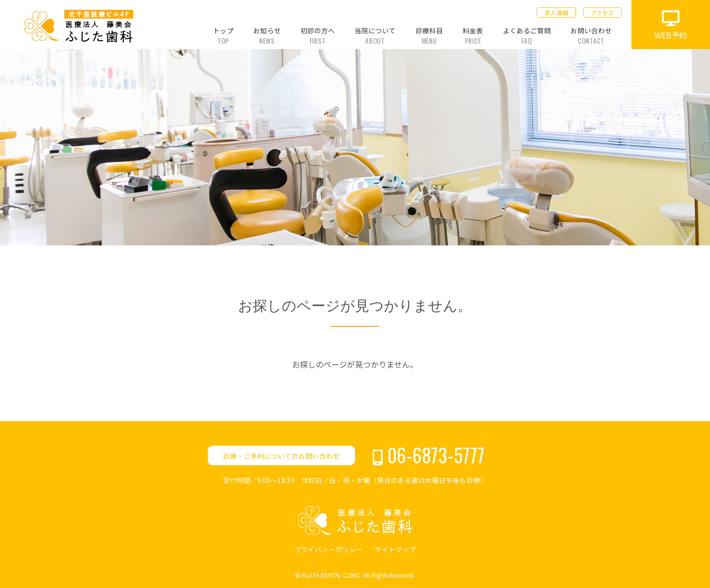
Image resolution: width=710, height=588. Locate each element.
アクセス (602, 13)
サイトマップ (395, 549)
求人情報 (556, 13)
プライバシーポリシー (328, 549)
